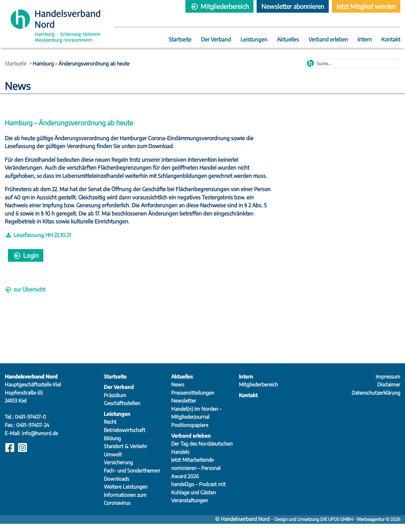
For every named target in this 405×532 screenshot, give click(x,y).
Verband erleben (328, 40)
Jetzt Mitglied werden (366, 6)
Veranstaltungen (190, 509)
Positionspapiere (190, 433)
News (178, 393)
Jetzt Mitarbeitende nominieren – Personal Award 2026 (196, 476)
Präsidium (115, 403)
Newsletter (184, 409)
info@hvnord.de (40, 441)
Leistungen (254, 40)
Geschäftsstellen (122, 411)
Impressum (388, 385)
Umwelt (113, 462)
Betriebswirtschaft (125, 438)
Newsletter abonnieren (293, 6)
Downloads (116, 487)
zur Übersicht (25, 297)
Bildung (112, 446)
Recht (110, 430)
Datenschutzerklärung (376, 401)
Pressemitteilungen (193, 401)
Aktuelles (288, 40)
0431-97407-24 (33, 433)
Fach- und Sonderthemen (132, 479)
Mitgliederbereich (219, 6)
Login (26, 263)
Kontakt (391, 40)
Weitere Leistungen (126, 495)
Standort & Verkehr (125, 454)
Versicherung (118, 471)
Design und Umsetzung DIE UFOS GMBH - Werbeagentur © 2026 (337, 527)
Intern (365, 40)
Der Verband (216, 40)
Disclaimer (389, 393)
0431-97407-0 (30, 425)
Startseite (180, 40)
